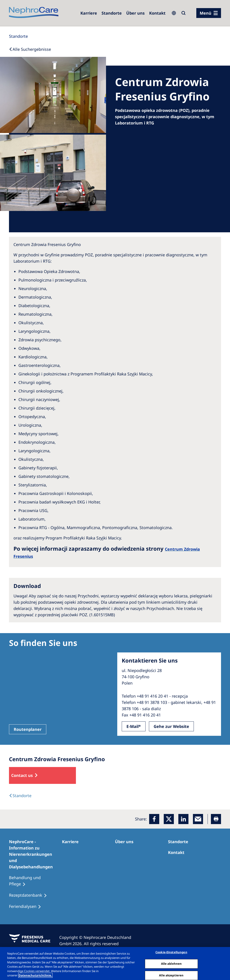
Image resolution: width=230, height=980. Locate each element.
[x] (169, 819)
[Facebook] (154, 819)
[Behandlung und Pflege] (35, 881)
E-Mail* (134, 726)
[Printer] (216, 819)
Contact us (22, 775)
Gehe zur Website (171, 726)
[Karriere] (89, 13)
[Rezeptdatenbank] (30, 895)
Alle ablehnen (171, 964)
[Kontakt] (157, 13)
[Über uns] (135, 13)
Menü (206, 13)
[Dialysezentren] (112, 13)
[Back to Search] (30, 49)
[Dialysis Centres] (20, 796)
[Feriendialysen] (27, 907)
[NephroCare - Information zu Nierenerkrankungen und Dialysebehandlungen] (35, 854)
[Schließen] (223, 963)
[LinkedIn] (183, 819)
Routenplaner (28, 729)
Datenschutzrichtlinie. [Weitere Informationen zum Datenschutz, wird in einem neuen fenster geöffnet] (35, 975)
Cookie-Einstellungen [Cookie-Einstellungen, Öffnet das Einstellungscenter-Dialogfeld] (171, 952)
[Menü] (209, 13)
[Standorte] (18, 36)
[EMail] (198, 819)
